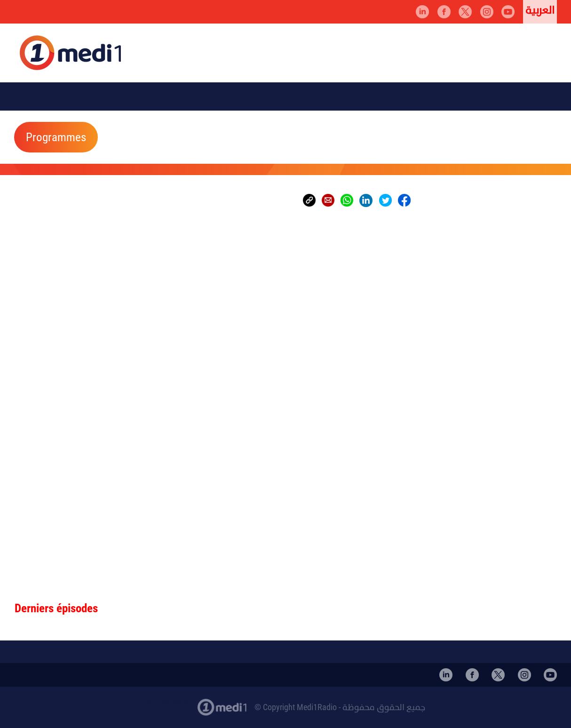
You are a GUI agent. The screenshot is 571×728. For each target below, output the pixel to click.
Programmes (56, 137)
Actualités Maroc (168, 703)
